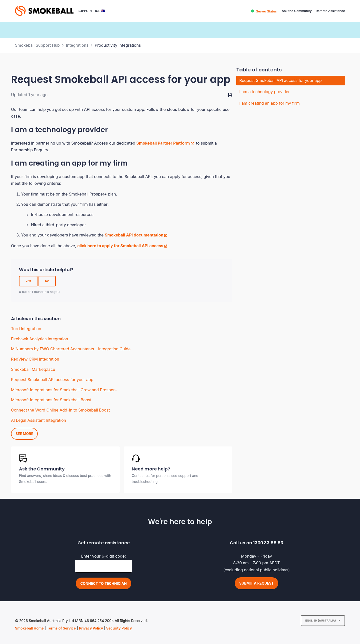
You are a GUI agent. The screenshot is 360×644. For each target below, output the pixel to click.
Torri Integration (26, 329)
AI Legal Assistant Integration (38, 420)
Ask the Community (297, 11)
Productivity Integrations (118, 45)
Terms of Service (61, 628)
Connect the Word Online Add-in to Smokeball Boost (60, 410)
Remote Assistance (330, 11)
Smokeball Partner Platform (163, 143)
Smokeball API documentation (134, 235)
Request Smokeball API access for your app (52, 380)
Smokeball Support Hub (37, 45)
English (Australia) (321, 621)
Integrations (77, 45)
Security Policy (119, 628)
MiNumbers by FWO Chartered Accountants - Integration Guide (71, 349)
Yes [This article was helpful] (28, 281)
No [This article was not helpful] (47, 281)
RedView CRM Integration (35, 359)
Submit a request (256, 583)
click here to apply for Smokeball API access (120, 246)
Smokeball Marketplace (33, 369)
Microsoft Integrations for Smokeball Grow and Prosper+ (64, 390)
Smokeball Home (29, 628)
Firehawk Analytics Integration (39, 339)
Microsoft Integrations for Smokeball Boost (51, 400)
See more (24, 434)
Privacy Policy (91, 628)
